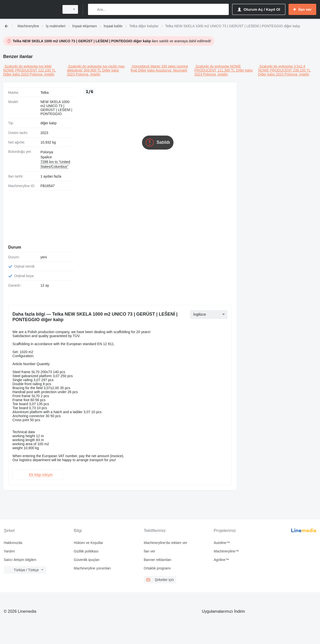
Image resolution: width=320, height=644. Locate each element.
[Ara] (93, 9)
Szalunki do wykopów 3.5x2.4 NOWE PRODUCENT (282, 68)
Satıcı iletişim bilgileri (20, 558)
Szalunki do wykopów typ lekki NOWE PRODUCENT (27, 68)
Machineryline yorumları (92, 566)
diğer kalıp (49, 123)
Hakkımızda (13, 541)
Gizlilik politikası (86, 549)
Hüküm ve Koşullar (88, 541)
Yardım (9, 549)
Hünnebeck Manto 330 (149, 66)
